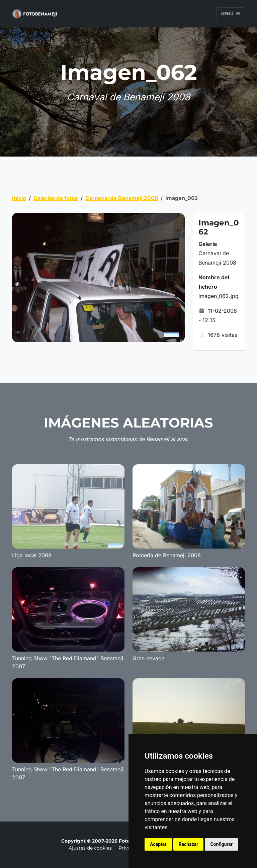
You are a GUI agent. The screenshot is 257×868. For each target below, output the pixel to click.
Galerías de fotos (56, 198)
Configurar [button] (221, 844)
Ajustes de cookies (90, 848)
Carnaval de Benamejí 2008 (122, 198)
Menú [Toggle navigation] (231, 14)
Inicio (19, 198)
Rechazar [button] (189, 844)
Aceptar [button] (158, 844)
